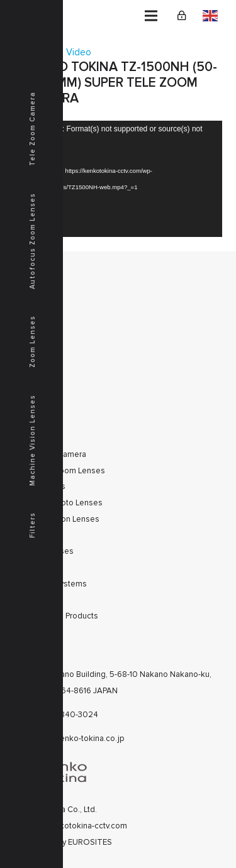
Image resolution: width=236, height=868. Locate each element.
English (210, 16)
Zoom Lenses (32, 342)
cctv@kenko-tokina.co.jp (79, 739)
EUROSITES (90, 842)
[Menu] (151, 16)
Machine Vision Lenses (32, 440)
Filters (32, 525)
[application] (118, 179)
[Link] (182, 16)
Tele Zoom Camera (32, 129)
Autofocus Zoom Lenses (32, 241)
